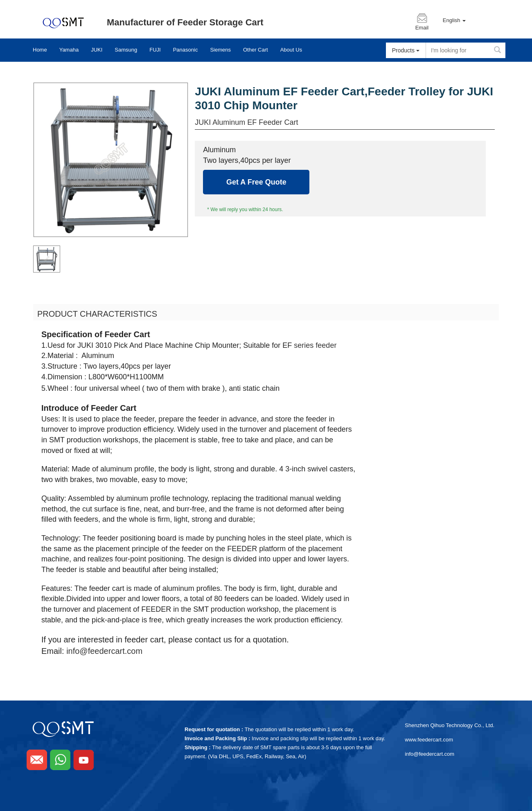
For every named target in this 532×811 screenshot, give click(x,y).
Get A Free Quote (256, 182)
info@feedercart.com (104, 651)
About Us (291, 50)
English (454, 20)
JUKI (97, 50)
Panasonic (186, 50)
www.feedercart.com (429, 740)
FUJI (155, 50)
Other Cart (256, 50)
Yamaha (69, 50)
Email (422, 28)
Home (40, 50)
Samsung (126, 50)
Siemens (220, 50)
